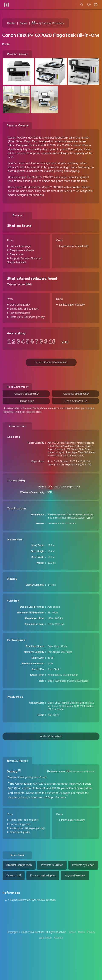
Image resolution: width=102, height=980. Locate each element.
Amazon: (26, 394)
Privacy (91, 932)
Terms (81, 932)
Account (58, 938)
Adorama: (76, 394)
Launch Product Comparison (51, 362)
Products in (52, 865)
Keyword (14, 876)
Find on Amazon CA (76, 401)
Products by (83, 865)
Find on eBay (26, 401)
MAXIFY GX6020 (52, 187)
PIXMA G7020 (47, 145)
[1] (19, 770)
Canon (24, 23)
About (72, 932)
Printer (11, 23)
